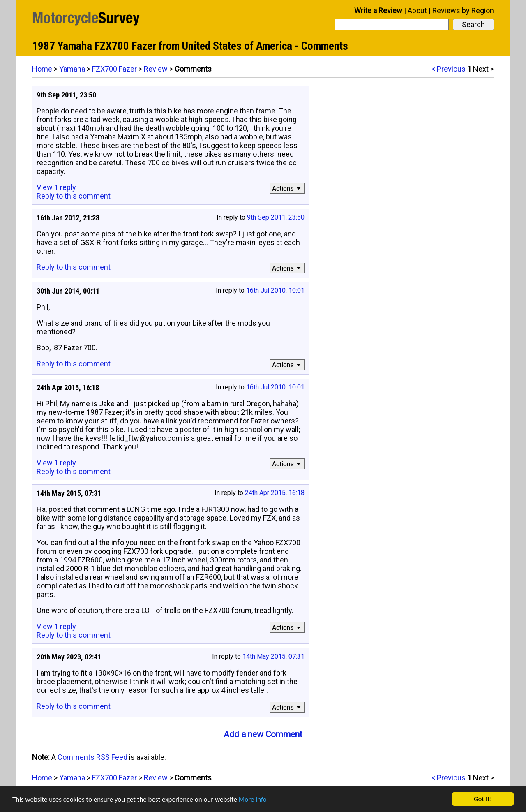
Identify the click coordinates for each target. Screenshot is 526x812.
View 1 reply (56, 187)
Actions (287, 189)
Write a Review (378, 10)
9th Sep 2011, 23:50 (276, 217)
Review (156, 69)
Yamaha (72, 69)
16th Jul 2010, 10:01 (275, 290)
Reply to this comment (74, 196)
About (417, 10)
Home (42, 69)
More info (253, 799)
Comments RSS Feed (92, 757)
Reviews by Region (463, 10)
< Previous (449, 69)
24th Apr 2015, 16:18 (275, 493)
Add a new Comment (263, 734)
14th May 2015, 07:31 (273, 656)
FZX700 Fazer (114, 69)
